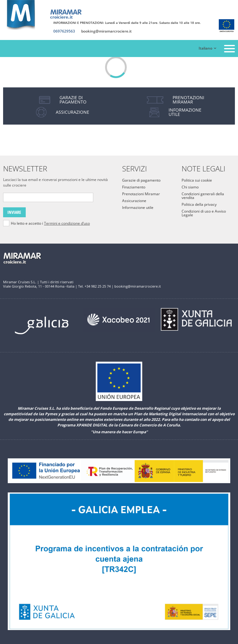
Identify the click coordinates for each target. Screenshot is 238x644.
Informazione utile (138, 207)
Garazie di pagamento (141, 180)
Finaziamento (134, 187)
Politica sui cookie (197, 180)
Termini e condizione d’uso (67, 223)
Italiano (205, 48)
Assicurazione (134, 201)
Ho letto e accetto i (50, 223)
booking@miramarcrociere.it (106, 31)
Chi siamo (190, 187)
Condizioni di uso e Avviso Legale (204, 213)
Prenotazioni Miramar (141, 194)
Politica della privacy (199, 204)
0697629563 (64, 31)
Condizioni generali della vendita (203, 196)
